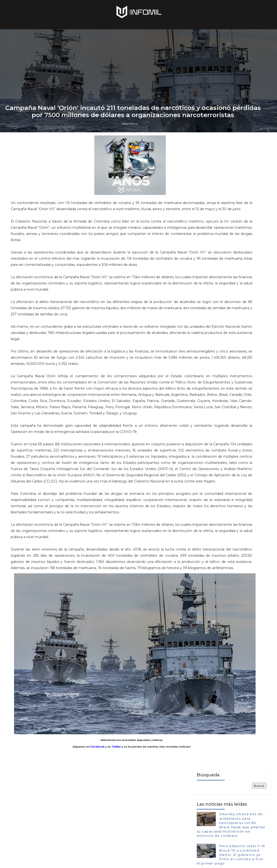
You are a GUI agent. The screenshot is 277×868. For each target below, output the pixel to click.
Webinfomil (129, 536)
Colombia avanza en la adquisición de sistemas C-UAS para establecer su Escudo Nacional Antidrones (231, 725)
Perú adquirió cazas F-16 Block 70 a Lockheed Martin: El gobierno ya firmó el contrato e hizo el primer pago (231, 642)
